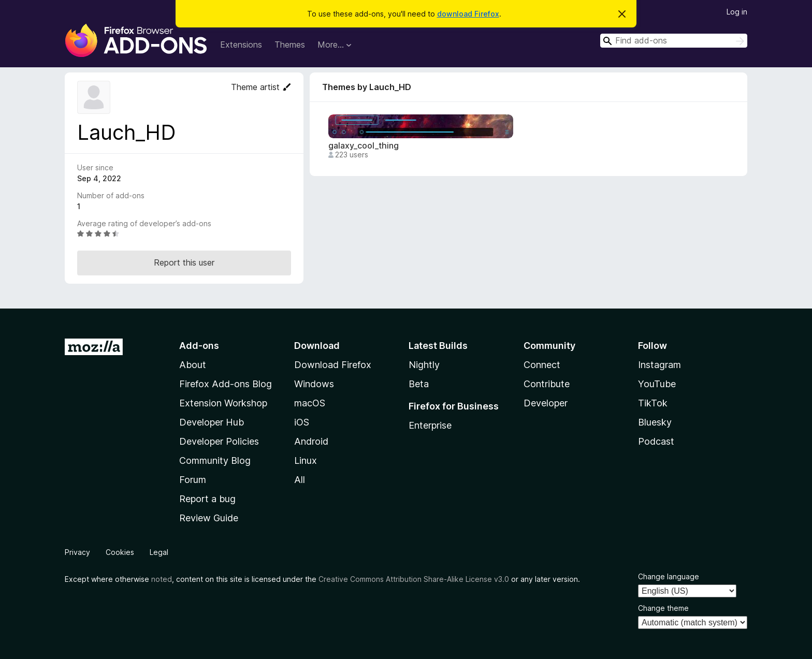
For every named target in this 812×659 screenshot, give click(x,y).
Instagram (659, 365)
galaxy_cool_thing (364, 146)
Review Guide (209, 518)
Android (311, 441)
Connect (542, 365)
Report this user (184, 262)
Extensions (241, 45)
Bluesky (655, 422)
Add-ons (199, 346)
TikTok (653, 403)
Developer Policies (219, 441)
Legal (159, 552)
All (300, 480)
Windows (314, 384)
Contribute (547, 384)
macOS (310, 403)
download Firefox (468, 14)
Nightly (424, 365)
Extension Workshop (223, 403)
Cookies (120, 552)
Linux (306, 460)
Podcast (656, 441)
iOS (302, 422)
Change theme (663, 608)
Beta (419, 384)
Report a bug (207, 499)
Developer (546, 403)
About (193, 365)
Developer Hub (212, 422)
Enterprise (430, 425)
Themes (290, 45)
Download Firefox (333, 365)
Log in (737, 12)
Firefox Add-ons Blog (226, 384)
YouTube (657, 384)
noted (162, 579)
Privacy (77, 552)
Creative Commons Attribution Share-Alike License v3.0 (414, 579)
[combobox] (674, 41)
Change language (669, 576)
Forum (193, 480)
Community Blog (215, 460)
